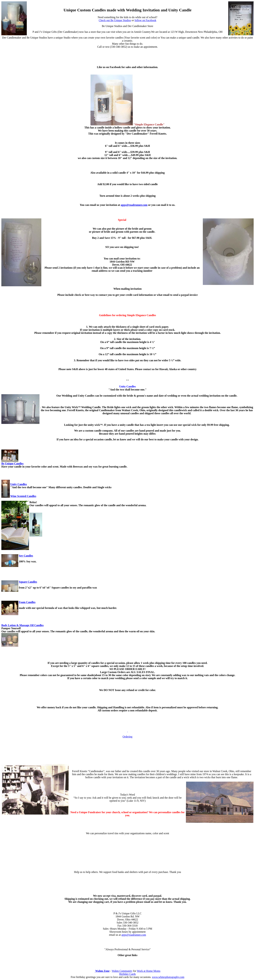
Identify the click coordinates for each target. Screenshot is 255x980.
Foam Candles (27, 602)
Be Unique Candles (12, 464)
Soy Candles (26, 556)
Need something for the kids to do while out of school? (128, 17)
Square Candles (28, 582)
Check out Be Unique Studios (115, 20)
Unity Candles (19, 484)
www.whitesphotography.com (168, 977)
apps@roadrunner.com (134, 205)
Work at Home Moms (149, 971)
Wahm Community (122, 971)
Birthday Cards (127, 974)
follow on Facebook (145, 20)
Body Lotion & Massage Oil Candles (22, 625)
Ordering (128, 737)
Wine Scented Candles (23, 496)
